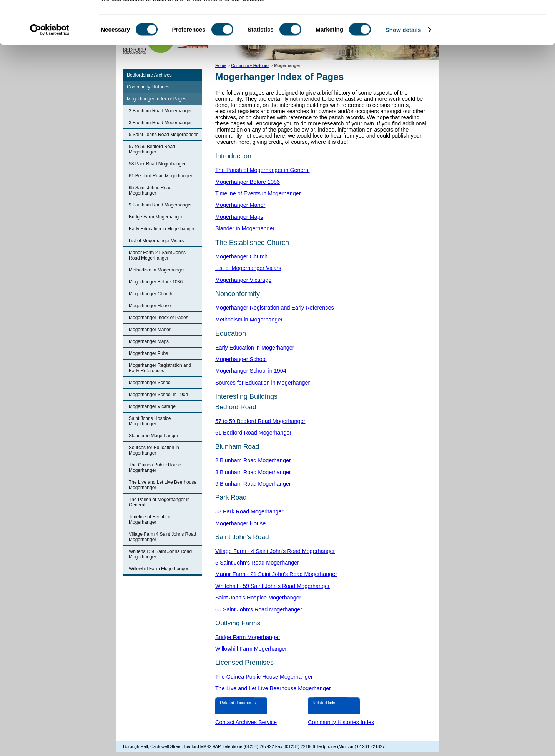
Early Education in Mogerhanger (162, 229)
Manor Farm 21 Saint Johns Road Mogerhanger (157, 255)
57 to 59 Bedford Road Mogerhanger (152, 149)
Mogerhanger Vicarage (152, 406)
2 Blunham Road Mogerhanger (160, 111)
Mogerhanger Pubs (148, 353)
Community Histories (148, 87)
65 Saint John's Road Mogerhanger (259, 609)
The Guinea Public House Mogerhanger (155, 468)
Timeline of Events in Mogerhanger (150, 520)
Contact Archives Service (246, 722)
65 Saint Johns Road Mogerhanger (150, 190)
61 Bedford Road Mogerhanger (160, 176)
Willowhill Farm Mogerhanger (159, 569)
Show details (403, 59)
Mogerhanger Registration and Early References (160, 368)
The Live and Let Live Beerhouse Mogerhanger (163, 485)
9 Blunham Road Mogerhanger (160, 205)
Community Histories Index (341, 722)
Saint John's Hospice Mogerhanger (258, 598)
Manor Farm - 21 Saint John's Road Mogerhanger (276, 574)
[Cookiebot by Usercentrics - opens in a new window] (50, 59)
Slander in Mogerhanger (154, 436)
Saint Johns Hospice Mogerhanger (150, 421)
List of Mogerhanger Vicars (156, 241)
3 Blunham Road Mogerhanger (160, 123)
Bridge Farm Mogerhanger (156, 217)
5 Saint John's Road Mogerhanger (257, 563)
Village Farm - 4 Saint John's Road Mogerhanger (275, 551)
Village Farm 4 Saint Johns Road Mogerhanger (162, 537)
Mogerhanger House (150, 306)
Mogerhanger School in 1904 (158, 395)
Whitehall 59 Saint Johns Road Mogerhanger (160, 554)
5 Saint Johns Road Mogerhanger (163, 135)
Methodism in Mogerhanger (157, 270)
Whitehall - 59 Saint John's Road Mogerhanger (273, 586)
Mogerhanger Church (150, 294)
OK (491, 19)
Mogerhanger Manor (150, 330)
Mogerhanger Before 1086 (156, 282)
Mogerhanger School (150, 383)
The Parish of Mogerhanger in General (159, 502)
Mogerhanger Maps (149, 341)
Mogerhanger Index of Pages (157, 99)
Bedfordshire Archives (149, 75)
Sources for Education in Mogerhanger (154, 450)
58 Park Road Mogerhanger (157, 164)
